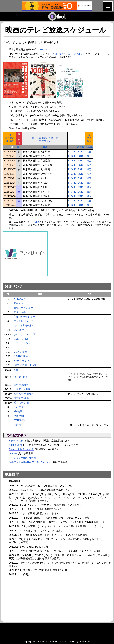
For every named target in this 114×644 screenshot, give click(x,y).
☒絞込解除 (89, 138)
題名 (45, 147)
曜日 (19, 147)
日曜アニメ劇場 (22, 389)
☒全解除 (19, 138)
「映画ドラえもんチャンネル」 (66, 54)
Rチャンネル (16, 441)
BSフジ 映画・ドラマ (25, 365)
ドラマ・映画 (21, 377)
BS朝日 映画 (20, 352)
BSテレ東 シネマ (23, 361)
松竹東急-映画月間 (24, 394)
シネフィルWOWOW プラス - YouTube (30, 462)
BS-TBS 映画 (21, 356)
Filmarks (44, 50)
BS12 (81, 152)
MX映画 (18, 411)
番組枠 (89, 147)
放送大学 (19, 425)
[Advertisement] (28, 598)
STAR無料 (19, 420)
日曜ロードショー (23, 343)
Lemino (13, 453)
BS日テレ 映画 (22, 339)
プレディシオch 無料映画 (22, 458)
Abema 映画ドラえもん (21, 449)
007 (16, 348)
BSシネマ (19, 330)
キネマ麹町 (20, 416)
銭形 (89, 152)
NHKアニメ (20, 299)
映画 (16, 370)
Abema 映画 (15, 445)
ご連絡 (36, 222)
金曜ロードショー (23, 308)
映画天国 (19, 303)
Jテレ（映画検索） (24, 325)
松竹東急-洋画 (21, 398)
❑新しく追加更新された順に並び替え (45, 138)
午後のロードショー (24, 317)
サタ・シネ (20, 312)
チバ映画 (19, 407)
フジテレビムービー (24, 321)
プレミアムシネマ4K (25, 334)
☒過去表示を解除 (10, 138)
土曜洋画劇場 (21, 385)
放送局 (81, 147)
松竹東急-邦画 (21, 403)
